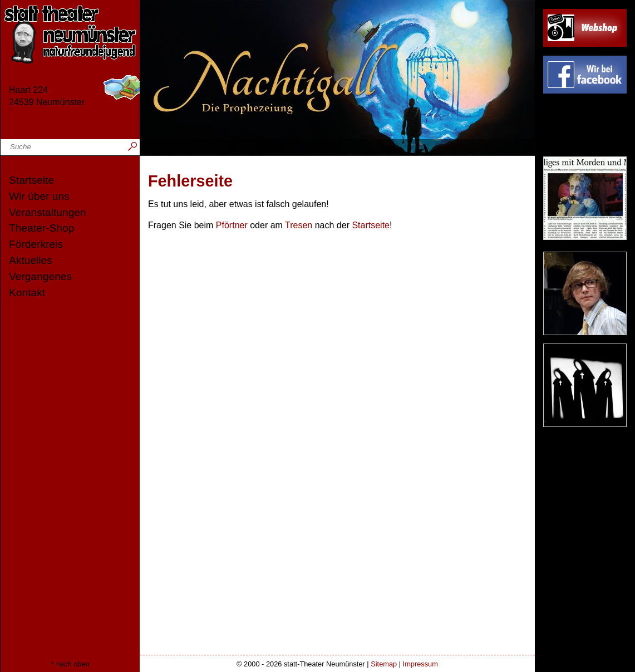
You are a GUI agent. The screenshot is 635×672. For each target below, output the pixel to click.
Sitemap (384, 664)
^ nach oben (70, 664)
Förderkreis (36, 244)
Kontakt (27, 293)
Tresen (299, 225)
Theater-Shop (41, 228)
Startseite (31, 180)
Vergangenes (40, 276)
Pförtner (232, 225)
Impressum (420, 664)
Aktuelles (31, 260)
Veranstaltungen (48, 212)
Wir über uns (39, 196)
